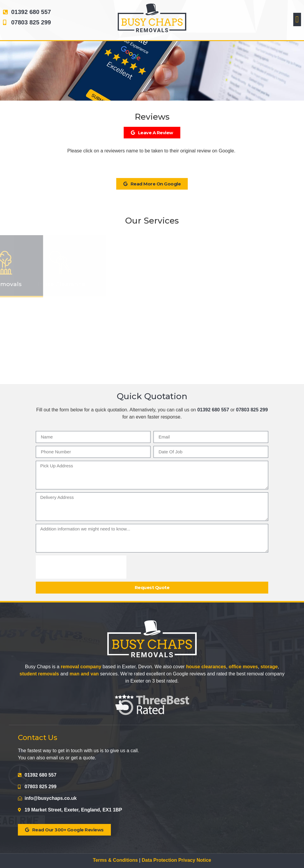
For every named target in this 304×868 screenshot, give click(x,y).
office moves (243, 667)
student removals (39, 674)
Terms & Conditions (115, 860)
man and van (84, 674)
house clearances (206, 667)
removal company (81, 667)
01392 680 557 (213, 410)
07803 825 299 (252, 410)
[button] (297, 19)
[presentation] (81, 567)
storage (269, 667)
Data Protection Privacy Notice (176, 860)
